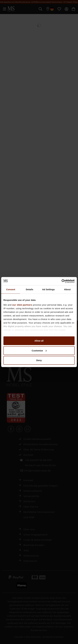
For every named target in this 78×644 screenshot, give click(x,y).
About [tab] (67, 289)
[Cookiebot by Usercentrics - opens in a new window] (62, 281)
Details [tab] (30, 289)
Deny (39, 360)
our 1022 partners (22, 305)
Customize (39, 350)
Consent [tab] (11, 289)
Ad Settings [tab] (48, 289)
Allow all (39, 341)
